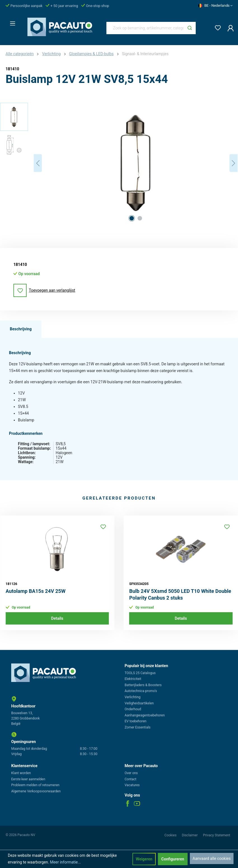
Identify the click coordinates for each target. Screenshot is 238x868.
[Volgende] (234, 163)
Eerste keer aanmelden (28, 779)
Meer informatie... (65, 862)
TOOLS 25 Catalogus (140, 673)
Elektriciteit (133, 679)
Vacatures (132, 785)
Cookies (171, 835)
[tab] (21, 329)
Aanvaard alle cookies (212, 858)
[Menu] (11, 22)
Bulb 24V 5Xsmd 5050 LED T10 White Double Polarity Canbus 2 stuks (180, 594)
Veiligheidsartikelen (139, 703)
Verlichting (133, 697)
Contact (130, 779)
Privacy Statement (217, 835)
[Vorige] (38, 163)
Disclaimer (190, 835)
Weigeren (144, 859)
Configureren (173, 859)
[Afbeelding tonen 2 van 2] (140, 218)
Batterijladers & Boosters (143, 685)
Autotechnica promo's (141, 691)
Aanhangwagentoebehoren (145, 715)
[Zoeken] (190, 28)
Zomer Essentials (138, 727)
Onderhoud (133, 709)
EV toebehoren (136, 721)
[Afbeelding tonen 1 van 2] (132, 218)
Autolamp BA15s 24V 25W (36, 591)
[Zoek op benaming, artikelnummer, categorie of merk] (145, 28)
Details (57, 618)
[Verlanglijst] (216, 27)
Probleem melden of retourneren (35, 785)
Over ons (131, 773)
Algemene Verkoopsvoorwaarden (36, 791)
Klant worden (21, 773)
